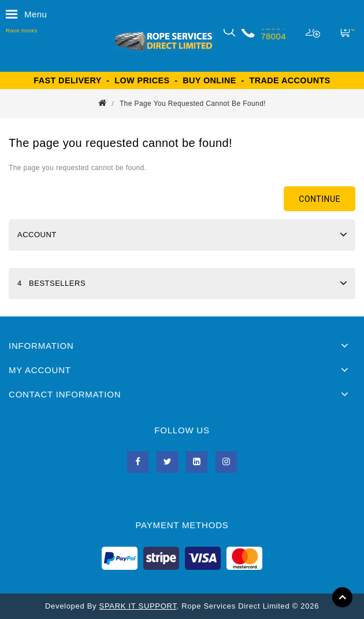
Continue (320, 199)
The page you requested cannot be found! (193, 104)
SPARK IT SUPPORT (138, 606)
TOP (342, 597)
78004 (273, 36)
